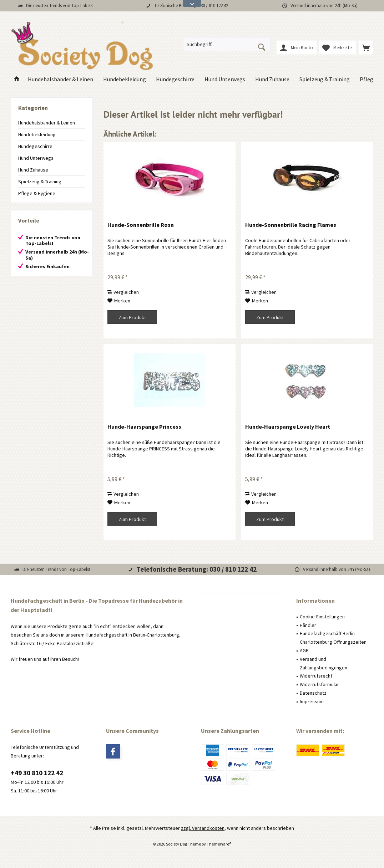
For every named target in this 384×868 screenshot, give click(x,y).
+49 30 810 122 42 (37, 773)
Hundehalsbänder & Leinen (47, 123)
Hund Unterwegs (36, 158)
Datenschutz (313, 693)
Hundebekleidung (37, 134)
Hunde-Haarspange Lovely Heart (288, 427)
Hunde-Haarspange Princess (144, 427)
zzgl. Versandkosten (203, 828)
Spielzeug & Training (40, 182)
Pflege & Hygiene (37, 193)
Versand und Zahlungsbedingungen (324, 663)
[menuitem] (366, 47)
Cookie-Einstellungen (322, 617)
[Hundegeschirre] (175, 79)
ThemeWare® (219, 844)
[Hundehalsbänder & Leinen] (60, 79)
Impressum (312, 701)
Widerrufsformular (319, 684)
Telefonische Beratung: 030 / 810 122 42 (196, 569)
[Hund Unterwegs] (225, 79)
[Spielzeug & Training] (325, 79)
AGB (304, 650)
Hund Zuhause (33, 170)
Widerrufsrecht (316, 676)
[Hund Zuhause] (272, 79)
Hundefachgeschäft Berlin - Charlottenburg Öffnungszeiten (333, 638)
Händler (308, 625)
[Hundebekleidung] (125, 79)
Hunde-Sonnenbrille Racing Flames (291, 225)
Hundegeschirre (35, 146)
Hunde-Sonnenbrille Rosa (141, 225)
